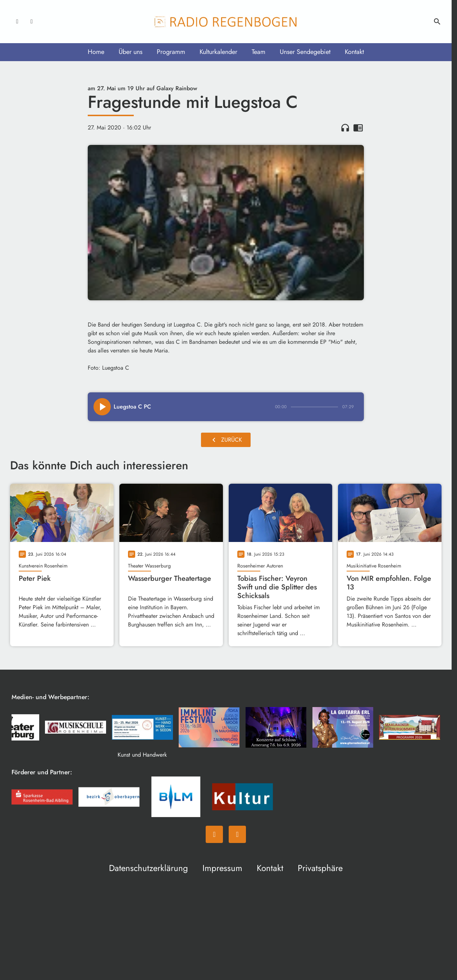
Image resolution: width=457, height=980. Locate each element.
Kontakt (354, 52)
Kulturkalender (218, 52)
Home (96, 52)
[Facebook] (17, 22)
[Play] (102, 407)
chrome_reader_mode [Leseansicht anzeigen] (358, 128)
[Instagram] (32, 22)
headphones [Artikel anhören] (345, 128)
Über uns (131, 52)
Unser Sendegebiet (305, 52)
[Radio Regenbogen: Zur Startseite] (226, 22)
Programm (171, 52)
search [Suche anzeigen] (437, 22)
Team (259, 52)
